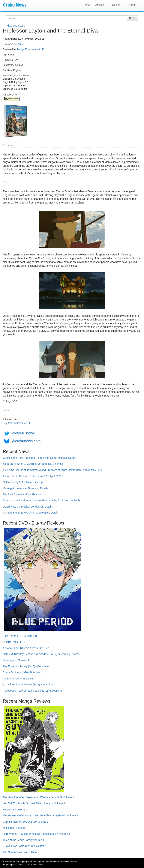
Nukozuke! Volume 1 (15, 828)
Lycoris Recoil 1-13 (14, 642)
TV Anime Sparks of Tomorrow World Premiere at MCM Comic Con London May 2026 (53, 470)
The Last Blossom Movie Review (22, 494)
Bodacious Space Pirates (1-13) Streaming (28, 684)
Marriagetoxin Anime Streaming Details (25, 488)
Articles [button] (101, 5)
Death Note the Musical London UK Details (28, 507)
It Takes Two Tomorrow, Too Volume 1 (25, 846)
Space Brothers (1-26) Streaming (22, 672)
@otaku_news (23, 433)
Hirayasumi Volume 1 (15, 810)
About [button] (133, 5)
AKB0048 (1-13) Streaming (19, 679)
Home (86, 5)
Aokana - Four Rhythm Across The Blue (26, 648)
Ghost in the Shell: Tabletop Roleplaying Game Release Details (40, 458)
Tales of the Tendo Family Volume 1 (24, 840)
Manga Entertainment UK (30, 49)
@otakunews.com (26, 441)
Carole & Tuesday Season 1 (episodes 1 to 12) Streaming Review (41, 654)
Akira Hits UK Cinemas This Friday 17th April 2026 (32, 476)
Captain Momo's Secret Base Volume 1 (26, 822)
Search (133, 18)
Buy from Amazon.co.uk (17, 423)
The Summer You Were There (20, 852)
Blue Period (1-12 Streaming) (20, 636)
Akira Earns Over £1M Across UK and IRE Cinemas (33, 464)
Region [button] (118, 5)
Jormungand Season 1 (16, 660)
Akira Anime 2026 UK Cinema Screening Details (31, 513)
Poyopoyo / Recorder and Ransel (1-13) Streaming (32, 691)
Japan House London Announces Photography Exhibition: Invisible (42, 500)
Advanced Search (16, 26)
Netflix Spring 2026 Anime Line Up (23, 482)
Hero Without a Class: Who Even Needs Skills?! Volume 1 (37, 834)
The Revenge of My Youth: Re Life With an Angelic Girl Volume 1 (40, 815)
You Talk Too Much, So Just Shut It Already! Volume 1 (34, 803)
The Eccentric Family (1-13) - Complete (26, 666)
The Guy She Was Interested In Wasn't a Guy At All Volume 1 (38, 797)
